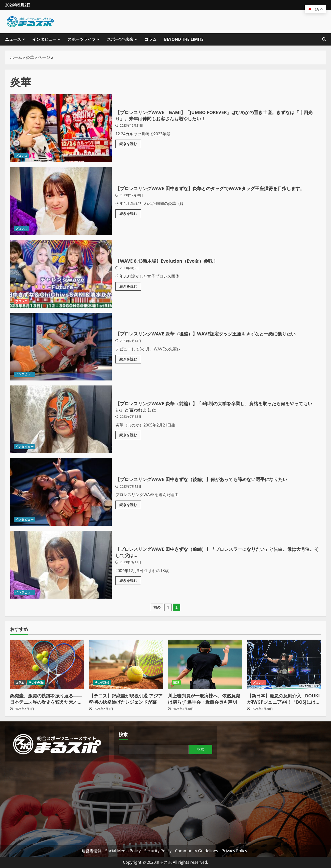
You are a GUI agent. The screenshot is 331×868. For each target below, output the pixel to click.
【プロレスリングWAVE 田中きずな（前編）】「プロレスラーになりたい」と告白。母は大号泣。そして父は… (61, 565)
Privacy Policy (234, 851)
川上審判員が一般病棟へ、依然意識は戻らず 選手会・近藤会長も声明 (204, 699)
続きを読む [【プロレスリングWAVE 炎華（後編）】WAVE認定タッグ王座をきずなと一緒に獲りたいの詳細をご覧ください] (130, 363)
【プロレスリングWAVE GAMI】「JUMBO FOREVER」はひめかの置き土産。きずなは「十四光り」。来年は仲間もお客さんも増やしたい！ (61, 128)
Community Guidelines (197, 851)
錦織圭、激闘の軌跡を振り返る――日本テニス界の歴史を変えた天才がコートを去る (46, 699)
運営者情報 (92, 851)
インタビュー (44, 39)
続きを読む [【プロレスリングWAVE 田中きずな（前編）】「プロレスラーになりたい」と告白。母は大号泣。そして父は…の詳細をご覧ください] (130, 582)
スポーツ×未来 (120, 39)
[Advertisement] (57, 801)
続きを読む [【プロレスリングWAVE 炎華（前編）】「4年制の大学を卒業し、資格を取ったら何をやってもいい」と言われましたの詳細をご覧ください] (130, 436)
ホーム (16, 57)
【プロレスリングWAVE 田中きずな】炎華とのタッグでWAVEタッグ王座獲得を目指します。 (61, 201)
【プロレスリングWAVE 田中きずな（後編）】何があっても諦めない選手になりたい (61, 492)
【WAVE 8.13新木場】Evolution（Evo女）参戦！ (61, 274)
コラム (150, 39)
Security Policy (158, 851)
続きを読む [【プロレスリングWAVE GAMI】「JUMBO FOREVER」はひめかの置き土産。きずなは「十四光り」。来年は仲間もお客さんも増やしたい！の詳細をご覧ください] (130, 145)
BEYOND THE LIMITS (184, 39)
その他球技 (36, 683)
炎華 (30, 57)
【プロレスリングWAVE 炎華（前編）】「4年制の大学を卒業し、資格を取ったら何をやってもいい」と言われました (61, 419)
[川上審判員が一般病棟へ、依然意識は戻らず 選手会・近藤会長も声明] (205, 664)
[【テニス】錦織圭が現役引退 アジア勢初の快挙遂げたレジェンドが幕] (126, 664)
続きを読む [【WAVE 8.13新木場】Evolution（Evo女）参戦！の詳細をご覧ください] (130, 286)
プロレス (21, 156)
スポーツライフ (82, 39)
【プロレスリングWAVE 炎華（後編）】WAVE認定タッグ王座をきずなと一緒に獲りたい (61, 347)
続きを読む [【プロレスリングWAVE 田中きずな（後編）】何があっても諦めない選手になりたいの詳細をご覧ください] (130, 509)
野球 (176, 683)
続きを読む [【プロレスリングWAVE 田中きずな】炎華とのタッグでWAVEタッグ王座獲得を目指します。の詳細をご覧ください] (130, 218)
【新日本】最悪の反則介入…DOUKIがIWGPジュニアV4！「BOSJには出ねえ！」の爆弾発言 (284, 699)
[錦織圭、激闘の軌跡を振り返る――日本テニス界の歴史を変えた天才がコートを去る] (47, 664)
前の (157, 607)
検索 (123, 734)
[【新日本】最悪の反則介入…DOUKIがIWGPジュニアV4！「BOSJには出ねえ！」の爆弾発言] (284, 664)
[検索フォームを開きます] (324, 39)
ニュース (13, 39)
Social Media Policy (123, 851)
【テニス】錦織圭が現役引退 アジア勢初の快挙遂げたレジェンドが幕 (126, 699)
